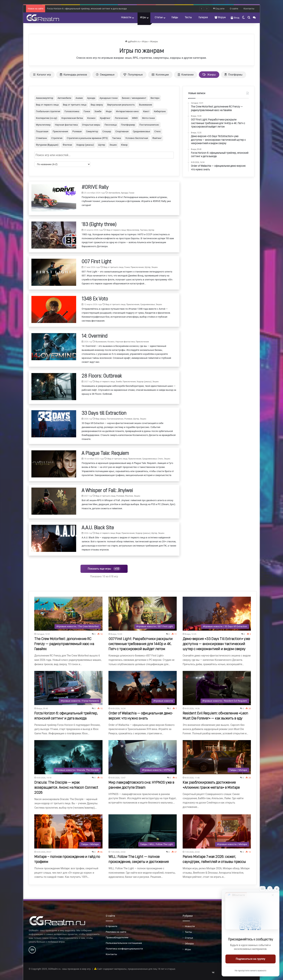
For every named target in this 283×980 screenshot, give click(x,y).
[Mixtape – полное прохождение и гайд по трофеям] (68, 831)
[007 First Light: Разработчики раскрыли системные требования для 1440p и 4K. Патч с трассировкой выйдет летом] (143, 614)
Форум (220, 18)
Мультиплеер (43, 125)
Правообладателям (117, 937)
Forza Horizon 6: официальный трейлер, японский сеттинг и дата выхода (87, 12)
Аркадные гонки (108, 98)
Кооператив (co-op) (47, 118)
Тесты (188, 18)
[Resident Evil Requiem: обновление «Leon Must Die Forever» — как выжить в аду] (217, 688)
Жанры (154, 41)
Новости (126, 18)
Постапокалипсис (149, 125)
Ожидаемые (105, 75)
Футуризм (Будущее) (47, 145)
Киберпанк (160, 111)
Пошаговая (42, 131)
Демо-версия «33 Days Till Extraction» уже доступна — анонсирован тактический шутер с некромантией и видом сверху (216, 644)
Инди (109, 111)
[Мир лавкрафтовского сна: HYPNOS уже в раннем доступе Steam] (143, 757)
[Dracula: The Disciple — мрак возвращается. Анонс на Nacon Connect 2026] (68, 757)
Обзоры (189, 944)
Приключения (60, 131)
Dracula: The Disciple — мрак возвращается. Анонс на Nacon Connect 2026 (66, 788)
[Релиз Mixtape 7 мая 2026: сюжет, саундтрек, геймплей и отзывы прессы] (217, 831)
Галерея (203, 18)
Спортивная (122, 131)
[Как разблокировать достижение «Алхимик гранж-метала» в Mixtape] (217, 757)
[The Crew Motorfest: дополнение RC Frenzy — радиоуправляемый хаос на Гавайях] (68, 614)
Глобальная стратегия (48, 111)
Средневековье (141, 131)
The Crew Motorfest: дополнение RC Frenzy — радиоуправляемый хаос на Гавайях (64, 644)
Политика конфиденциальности (124, 949)
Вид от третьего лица (75, 105)
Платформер (128, 125)
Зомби (98, 111)
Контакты (249, 9)
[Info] (270, 889)
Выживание (145, 105)
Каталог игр (42, 75)
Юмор (124, 145)
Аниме (79, 98)
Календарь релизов (73, 75)
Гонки (87, 111)
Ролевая (77, 131)
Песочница (111, 125)
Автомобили (64, 98)
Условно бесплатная (137, 138)
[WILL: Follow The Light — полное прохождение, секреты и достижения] (143, 831)
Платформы (234, 75)
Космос (91, 118)
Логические (121, 118)
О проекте (112, 926)
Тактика (117, 138)
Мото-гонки (148, 118)
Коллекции (160, 75)
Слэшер (107, 131)
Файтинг (157, 138)
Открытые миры (91, 125)
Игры (143, 18)
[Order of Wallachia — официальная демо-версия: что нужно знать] (143, 688)
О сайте (234, 9)
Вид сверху (97, 105)
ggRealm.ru (132, 41)
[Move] (262, 889)
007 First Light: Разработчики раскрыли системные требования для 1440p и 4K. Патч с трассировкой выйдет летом (141, 644)
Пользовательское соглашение (124, 943)
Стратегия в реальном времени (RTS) (87, 138)
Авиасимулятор (45, 98)
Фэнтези (67, 145)
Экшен (113, 145)
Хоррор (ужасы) (85, 145)
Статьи (159, 18)
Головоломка (72, 111)
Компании (186, 75)
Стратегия (57, 138)
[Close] (277, 889)
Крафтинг (105, 118)
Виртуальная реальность (121, 105)
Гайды (175, 18)
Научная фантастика (66, 125)
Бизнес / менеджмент (134, 98)
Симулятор (92, 131)
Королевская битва (72, 118)
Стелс (157, 131)
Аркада (91, 98)
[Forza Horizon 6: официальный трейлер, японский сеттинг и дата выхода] (68, 688)
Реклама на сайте (116, 932)
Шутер (102, 145)
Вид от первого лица (47, 105)
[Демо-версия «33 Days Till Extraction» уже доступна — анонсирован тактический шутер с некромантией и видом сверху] (217, 614)
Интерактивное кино (127, 111)
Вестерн (155, 98)
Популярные (133, 75)
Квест (146, 111)
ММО (135, 118)
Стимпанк (41, 138)
